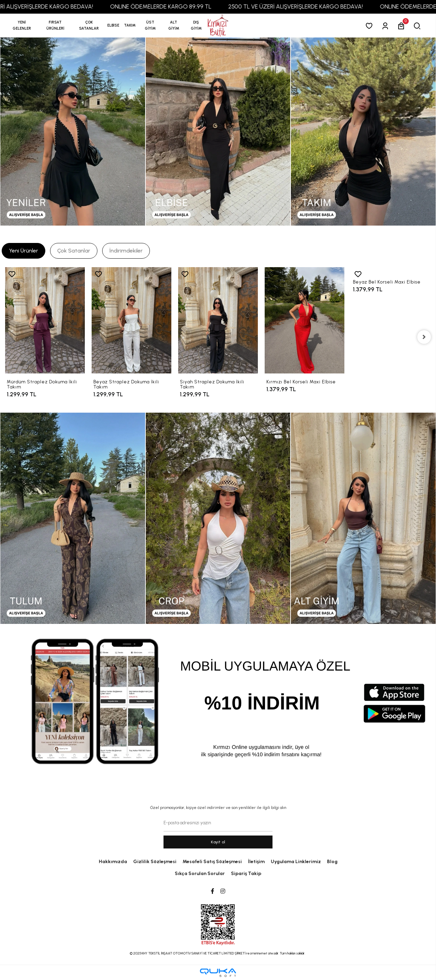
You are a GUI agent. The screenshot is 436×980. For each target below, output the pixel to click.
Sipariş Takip (246, 874)
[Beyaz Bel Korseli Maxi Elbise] (391, 271)
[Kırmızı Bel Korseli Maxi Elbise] (305, 320)
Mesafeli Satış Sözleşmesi (212, 862)
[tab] (24, 251)
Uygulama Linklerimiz (296, 862)
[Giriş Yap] (386, 26)
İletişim (256, 862)
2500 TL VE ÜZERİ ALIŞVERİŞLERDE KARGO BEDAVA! (304, 6)
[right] (424, 337)
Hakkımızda (113, 862)
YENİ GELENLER (22, 25)
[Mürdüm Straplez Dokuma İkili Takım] (45, 320)
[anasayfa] (218, 26)
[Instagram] (223, 891)
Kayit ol (218, 842)
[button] (55, 26)
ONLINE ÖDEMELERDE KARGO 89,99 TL (169, 6)
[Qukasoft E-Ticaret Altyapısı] (218, 973)
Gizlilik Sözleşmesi (155, 862)
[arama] (418, 26)
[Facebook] (213, 891)
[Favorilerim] (370, 26)
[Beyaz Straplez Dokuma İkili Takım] (131, 320)
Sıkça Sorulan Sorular (200, 874)
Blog (332, 862)
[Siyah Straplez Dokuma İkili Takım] (218, 320)
